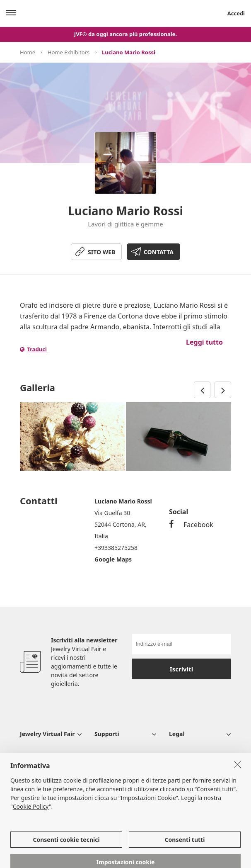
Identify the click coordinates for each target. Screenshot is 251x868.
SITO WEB (101, 252)
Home (28, 52)
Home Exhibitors (69, 52)
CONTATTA (159, 252)
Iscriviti (181, 669)
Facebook (191, 525)
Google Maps (113, 559)
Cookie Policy (31, 821)
